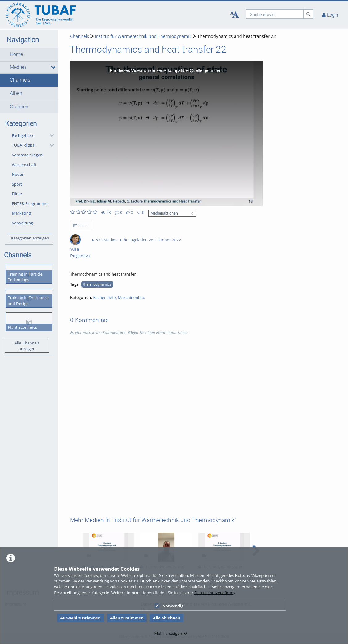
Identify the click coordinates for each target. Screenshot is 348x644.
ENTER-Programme (30, 203)
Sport (17, 184)
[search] (275, 14)
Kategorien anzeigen (30, 238)
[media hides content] (52, 67)
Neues (18, 174)
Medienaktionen (164, 213)
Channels (20, 80)
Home (16, 54)
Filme (17, 194)
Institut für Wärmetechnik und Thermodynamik (143, 36)
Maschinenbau (131, 297)
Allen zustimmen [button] (127, 618)
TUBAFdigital (24, 145)
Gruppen (19, 107)
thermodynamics (97, 284)
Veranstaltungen (27, 155)
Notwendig (169, 606)
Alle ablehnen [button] (167, 618)
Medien (18, 67)
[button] (29, 54)
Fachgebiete (23, 135)
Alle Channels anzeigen (27, 346)
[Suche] (309, 14)
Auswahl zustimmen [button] (80, 618)
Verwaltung (23, 223)
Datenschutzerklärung (215, 593)
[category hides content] (50, 135)
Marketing (21, 213)
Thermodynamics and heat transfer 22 (237, 36)
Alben (16, 93)
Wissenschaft (24, 165)
